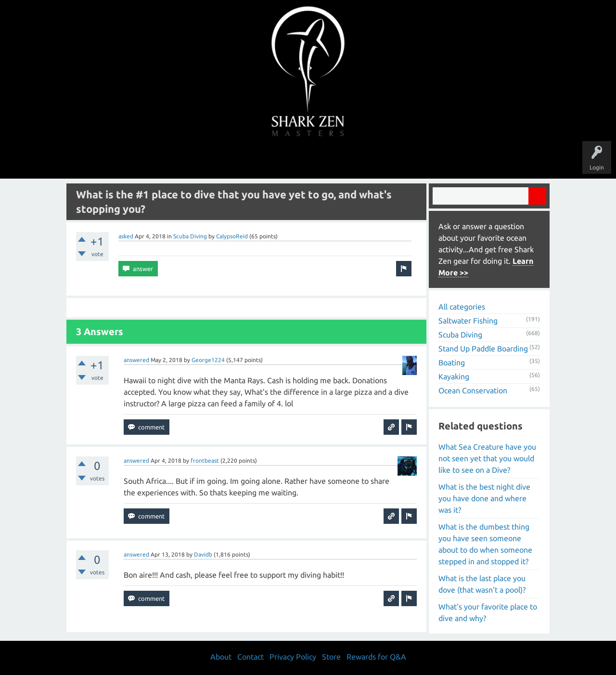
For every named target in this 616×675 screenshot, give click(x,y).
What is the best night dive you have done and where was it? (484, 498)
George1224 (208, 360)
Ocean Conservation (473, 390)
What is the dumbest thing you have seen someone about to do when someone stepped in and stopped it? (485, 544)
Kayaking (454, 376)
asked (126, 236)
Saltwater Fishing (468, 321)
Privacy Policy (293, 657)
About (389, 160)
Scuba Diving (190, 236)
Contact (250, 657)
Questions (201, 160)
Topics (278, 160)
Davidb (203, 554)
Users (308, 160)
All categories (462, 307)
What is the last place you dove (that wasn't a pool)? (482, 584)
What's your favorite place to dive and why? (488, 612)
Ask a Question (348, 160)
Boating (452, 363)
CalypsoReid (232, 236)
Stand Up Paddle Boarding (483, 349)
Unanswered (241, 160)
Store (419, 160)
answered (136, 360)
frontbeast (205, 461)
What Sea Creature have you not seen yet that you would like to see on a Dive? (487, 458)
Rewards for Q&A (376, 657)
